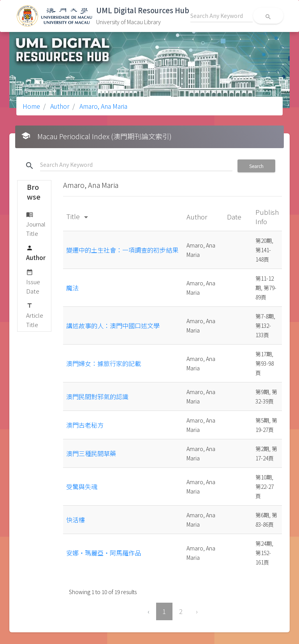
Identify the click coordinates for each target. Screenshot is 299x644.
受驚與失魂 (82, 487)
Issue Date (33, 281)
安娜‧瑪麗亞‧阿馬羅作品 (104, 553)
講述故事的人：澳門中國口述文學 (113, 326)
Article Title (35, 315)
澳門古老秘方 (85, 425)
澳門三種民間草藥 (91, 453)
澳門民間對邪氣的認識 (97, 396)
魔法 (72, 288)
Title (78, 216)
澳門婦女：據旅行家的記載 (104, 363)
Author (59, 106)
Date (235, 217)
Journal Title (36, 224)
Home (31, 106)
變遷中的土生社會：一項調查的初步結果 (122, 250)
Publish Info (267, 217)
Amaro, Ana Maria (103, 106)
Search (256, 166)
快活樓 (76, 520)
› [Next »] (197, 611)
